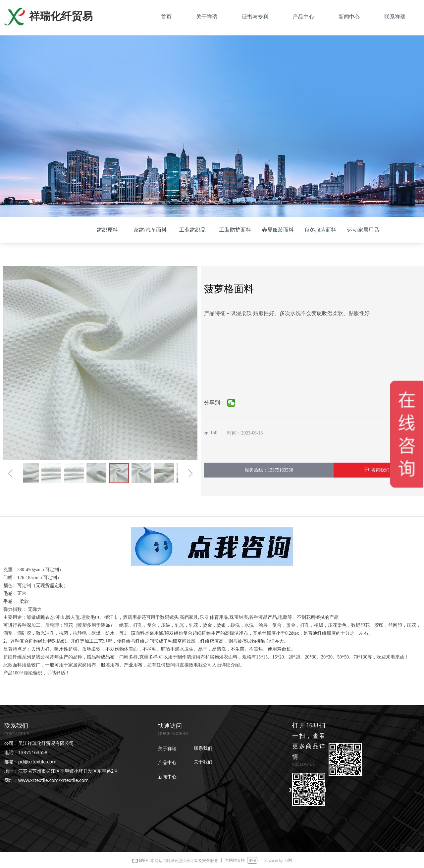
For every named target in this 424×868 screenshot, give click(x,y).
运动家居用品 (363, 230)
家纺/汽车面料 (150, 230)
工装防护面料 (235, 230)
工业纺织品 (192, 230)
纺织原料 (107, 230)
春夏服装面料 (278, 230)
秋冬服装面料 (320, 230)
